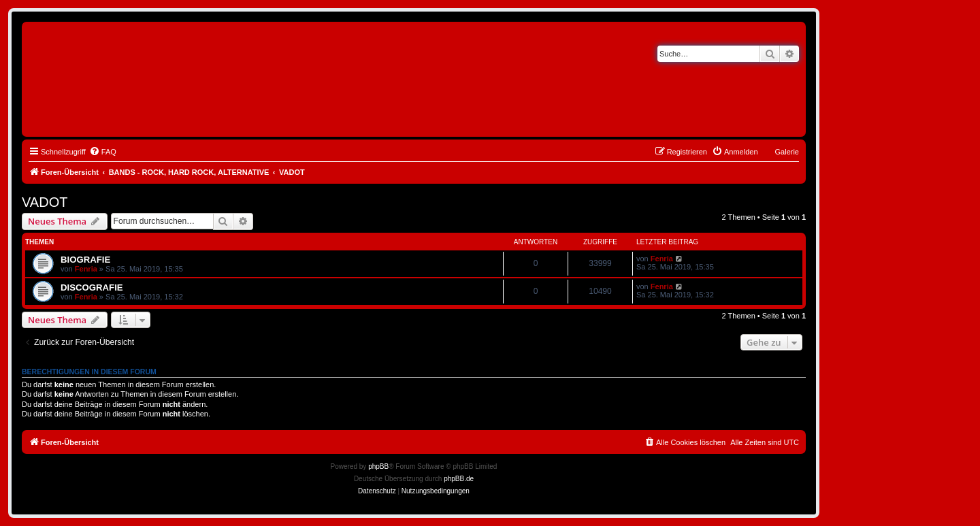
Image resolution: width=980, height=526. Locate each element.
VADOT (45, 202)
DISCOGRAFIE (92, 287)
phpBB (378, 466)
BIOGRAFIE (85, 260)
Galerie (787, 152)
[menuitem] (103, 152)
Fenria (86, 269)
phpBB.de (459, 479)
